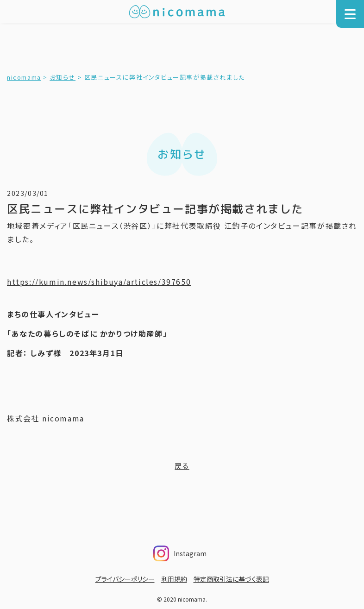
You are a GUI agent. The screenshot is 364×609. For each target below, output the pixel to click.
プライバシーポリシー (125, 579)
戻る (182, 466)
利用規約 (174, 579)
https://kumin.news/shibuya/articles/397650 (99, 282)
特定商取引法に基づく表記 (231, 579)
